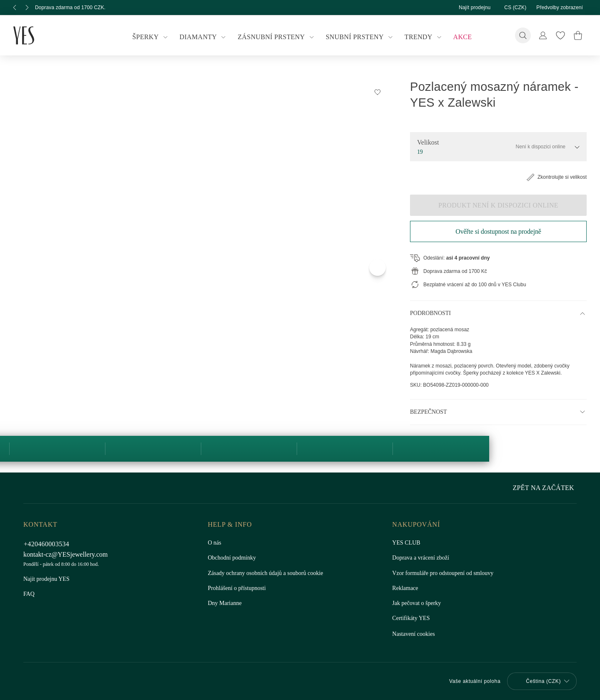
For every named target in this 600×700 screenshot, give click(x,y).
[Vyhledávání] (523, 35)
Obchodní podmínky (234, 558)
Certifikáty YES (410, 618)
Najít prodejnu (466, 7)
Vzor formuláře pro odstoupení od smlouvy (446, 573)
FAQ (29, 594)
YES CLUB (405, 543)
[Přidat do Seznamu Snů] (377, 92)
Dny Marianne (225, 603)
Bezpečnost (428, 419)
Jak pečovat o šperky (418, 603)
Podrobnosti (431, 313)
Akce (457, 37)
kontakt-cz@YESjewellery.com (67, 554)
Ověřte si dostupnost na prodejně (498, 231)
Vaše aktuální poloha (470, 681)
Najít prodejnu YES (46, 579)
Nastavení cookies (415, 634)
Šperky (155, 37)
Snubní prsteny (359, 37)
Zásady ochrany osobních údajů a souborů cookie (270, 573)
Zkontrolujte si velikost (554, 177)
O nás (215, 543)
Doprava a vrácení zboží (422, 558)
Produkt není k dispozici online (498, 205)
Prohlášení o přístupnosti (239, 588)
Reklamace (405, 588)
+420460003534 (49, 544)
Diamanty (206, 37)
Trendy (421, 37)
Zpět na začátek (545, 488)
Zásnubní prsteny (277, 37)
